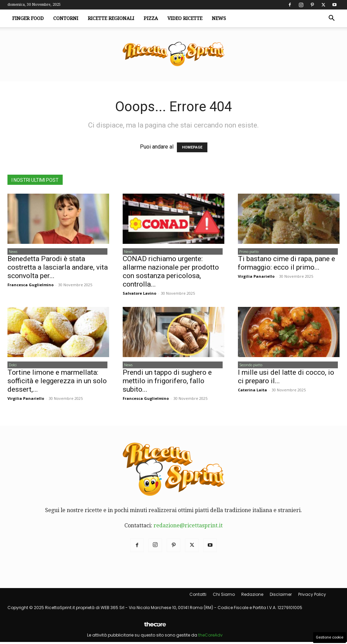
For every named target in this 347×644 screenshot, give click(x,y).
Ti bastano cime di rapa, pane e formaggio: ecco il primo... (287, 264)
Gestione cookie (330, 637)
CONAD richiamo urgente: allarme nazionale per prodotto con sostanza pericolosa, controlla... (171, 272)
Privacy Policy (312, 596)
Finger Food (28, 18)
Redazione (252, 596)
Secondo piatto (249, 366)
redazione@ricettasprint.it (188, 527)
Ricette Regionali (111, 18)
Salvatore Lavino (139, 294)
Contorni (66, 18)
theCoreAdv (210, 637)
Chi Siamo (224, 596)
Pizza (151, 18)
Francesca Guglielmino (30, 286)
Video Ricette (185, 18)
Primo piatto (248, 252)
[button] (331, 19)
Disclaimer (281, 596)
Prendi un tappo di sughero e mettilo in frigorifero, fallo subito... (167, 383)
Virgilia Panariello (256, 277)
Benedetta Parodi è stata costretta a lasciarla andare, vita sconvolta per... (58, 268)
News (219, 18)
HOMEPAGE (192, 147)
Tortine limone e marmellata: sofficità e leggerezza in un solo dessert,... (57, 383)
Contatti (198, 596)
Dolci (11, 366)
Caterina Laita (252, 392)
